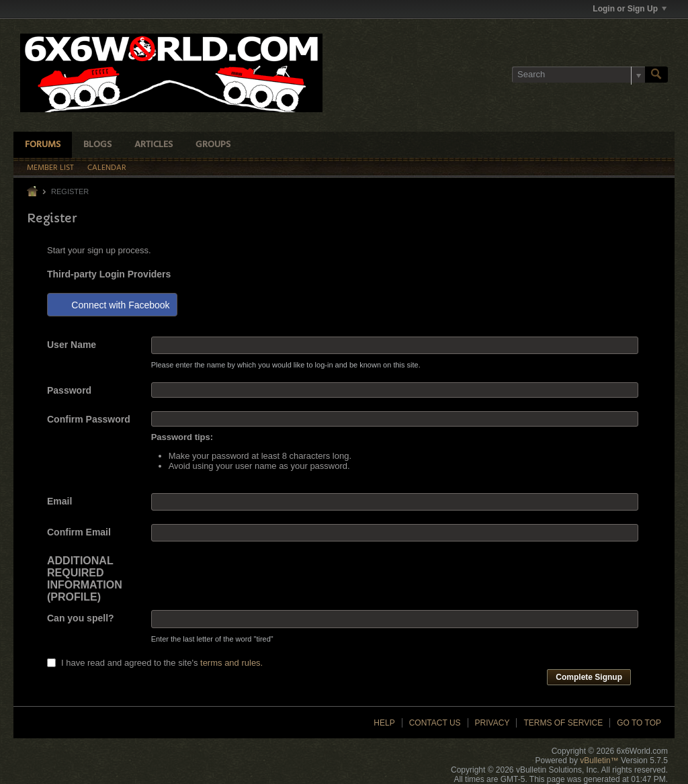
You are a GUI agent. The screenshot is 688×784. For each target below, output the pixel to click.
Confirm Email (79, 532)
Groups (213, 145)
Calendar (107, 168)
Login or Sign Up (630, 9)
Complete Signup (589, 677)
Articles (154, 145)
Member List (50, 168)
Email (59, 501)
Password (69, 390)
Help (384, 723)
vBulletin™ (599, 760)
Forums (43, 145)
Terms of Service (563, 723)
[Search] (578, 75)
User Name (72, 345)
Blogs (97, 145)
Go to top (639, 723)
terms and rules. (231, 663)
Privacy (492, 723)
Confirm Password (89, 419)
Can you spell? (81, 618)
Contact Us (435, 723)
